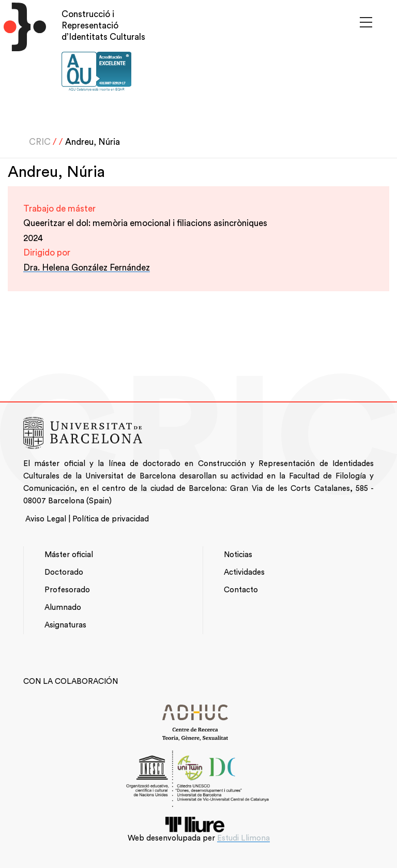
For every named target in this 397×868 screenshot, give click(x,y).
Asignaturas (65, 625)
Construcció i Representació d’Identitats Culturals (103, 26)
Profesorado (67, 590)
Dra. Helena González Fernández (87, 268)
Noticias (238, 555)
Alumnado (63, 608)
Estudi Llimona (243, 838)
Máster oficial (69, 555)
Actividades (244, 572)
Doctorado (64, 572)
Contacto (241, 590)
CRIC (40, 142)
